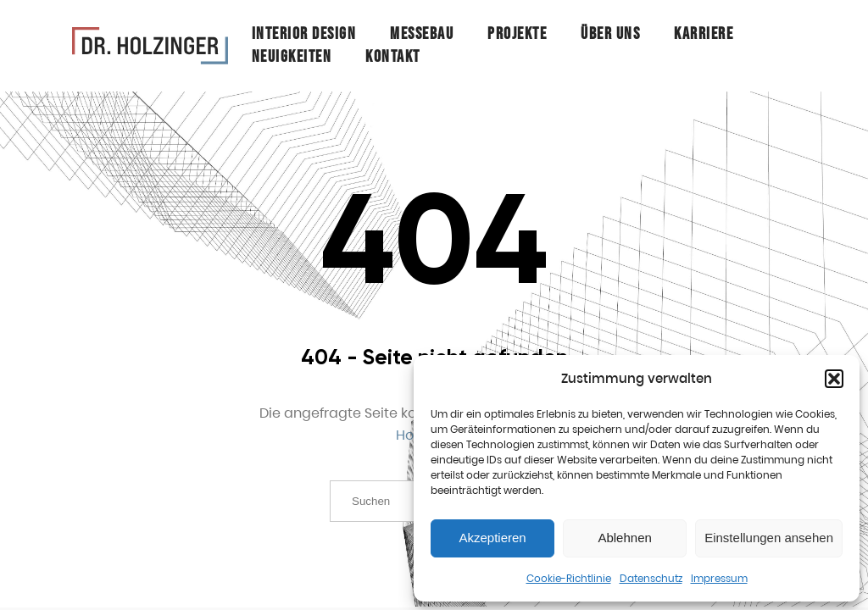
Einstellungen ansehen (769, 538)
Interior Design (304, 34)
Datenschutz (651, 578)
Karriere (704, 34)
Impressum (719, 578)
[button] (834, 379)
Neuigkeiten (292, 57)
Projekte (517, 34)
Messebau (422, 34)
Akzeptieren (492, 538)
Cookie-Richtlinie (569, 578)
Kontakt (393, 57)
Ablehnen (624, 538)
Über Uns (610, 34)
